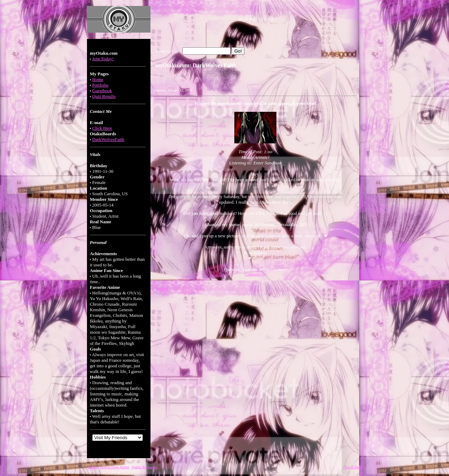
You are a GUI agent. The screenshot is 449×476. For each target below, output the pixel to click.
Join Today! (103, 59)
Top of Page (353, 467)
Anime (93, 467)
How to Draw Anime (115, 467)
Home (98, 79)
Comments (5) (255, 274)
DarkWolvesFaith (108, 139)
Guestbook (102, 91)
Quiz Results (104, 96)
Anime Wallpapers (145, 467)
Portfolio (100, 85)
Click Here (102, 128)
